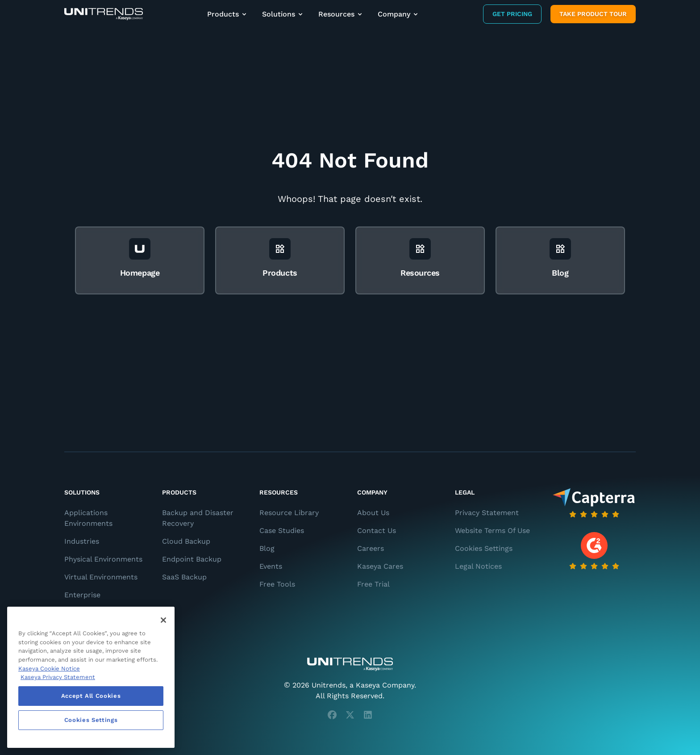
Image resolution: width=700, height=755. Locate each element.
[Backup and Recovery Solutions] (104, 14)
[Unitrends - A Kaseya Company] (350, 664)
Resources (341, 14)
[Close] (163, 620)
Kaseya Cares (380, 566)
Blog (267, 548)
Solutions (283, 14)
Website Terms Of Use (492, 531)
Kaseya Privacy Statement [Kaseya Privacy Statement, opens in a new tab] (58, 677)
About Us (373, 513)
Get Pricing (512, 14)
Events (271, 566)
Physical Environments (103, 559)
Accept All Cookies (91, 696)
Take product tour (593, 14)
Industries (82, 541)
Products (227, 14)
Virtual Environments (101, 577)
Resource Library (289, 513)
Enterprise (82, 595)
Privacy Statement (487, 513)
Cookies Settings (484, 548)
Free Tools (277, 584)
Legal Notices (478, 566)
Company (398, 14)
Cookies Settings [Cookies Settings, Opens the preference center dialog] (91, 720)
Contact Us (377, 531)
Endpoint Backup (192, 559)
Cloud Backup (186, 541)
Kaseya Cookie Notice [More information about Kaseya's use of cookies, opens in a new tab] (49, 669)
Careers (371, 548)
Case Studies (282, 531)
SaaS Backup (184, 577)
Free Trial (373, 584)
